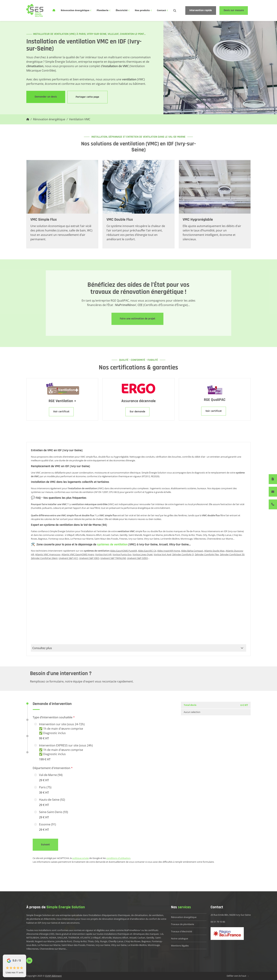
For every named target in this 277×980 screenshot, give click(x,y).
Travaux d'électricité (182, 931)
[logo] (35, 10)
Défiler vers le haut (238, 976)
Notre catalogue (179, 938)
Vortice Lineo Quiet (143, 554)
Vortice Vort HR (103, 554)
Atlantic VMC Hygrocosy (48, 554)
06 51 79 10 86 (218, 922)
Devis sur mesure (234, 10)
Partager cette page (87, 97)
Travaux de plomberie (182, 924)
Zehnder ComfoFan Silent (44, 558)
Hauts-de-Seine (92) (52, 802)
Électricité (123, 10)
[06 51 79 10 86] (273, 504)
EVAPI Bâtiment (53, 976)
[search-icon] (175, 11)
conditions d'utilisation (118, 858)
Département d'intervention (53, 768)
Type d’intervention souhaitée (54, 717)
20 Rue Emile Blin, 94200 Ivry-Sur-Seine (231, 915)
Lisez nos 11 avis (14, 972)
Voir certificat (61, 412)
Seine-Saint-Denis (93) (54, 815)
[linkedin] (29, 961)
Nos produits (143, 10)
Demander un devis (46, 97)
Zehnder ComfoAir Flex (207, 554)
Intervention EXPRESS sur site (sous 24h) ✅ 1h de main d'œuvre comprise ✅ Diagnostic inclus (66, 753)
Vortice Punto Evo (122, 554)
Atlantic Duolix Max (214, 551)
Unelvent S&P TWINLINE (113, 558)
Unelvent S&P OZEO (137, 558)
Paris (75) (45, 790)
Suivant (45, 845)
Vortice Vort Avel (162, 554)
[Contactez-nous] (273, 492)
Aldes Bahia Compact (192, 551)
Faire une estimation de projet (138, 319)
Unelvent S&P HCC (68, 558)
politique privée (80, 858)
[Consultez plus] (138, 648)
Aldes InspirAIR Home (169, 551)
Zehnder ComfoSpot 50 (232, 554)
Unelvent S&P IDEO (89, 558)
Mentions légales (180, 946)
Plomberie (104, 10)
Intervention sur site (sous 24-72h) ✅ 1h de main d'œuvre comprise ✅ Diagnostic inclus (62, 731)
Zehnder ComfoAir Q (183, 554)
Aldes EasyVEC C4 (147, 551)
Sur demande (137, 412)
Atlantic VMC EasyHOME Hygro (78, 554)
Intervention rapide (201, 10)
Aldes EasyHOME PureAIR (123, 551)
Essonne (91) (48, 827)
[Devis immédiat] (273, 479)
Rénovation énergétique (76, 10)
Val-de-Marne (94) (51, 778)
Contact (163, 10)
